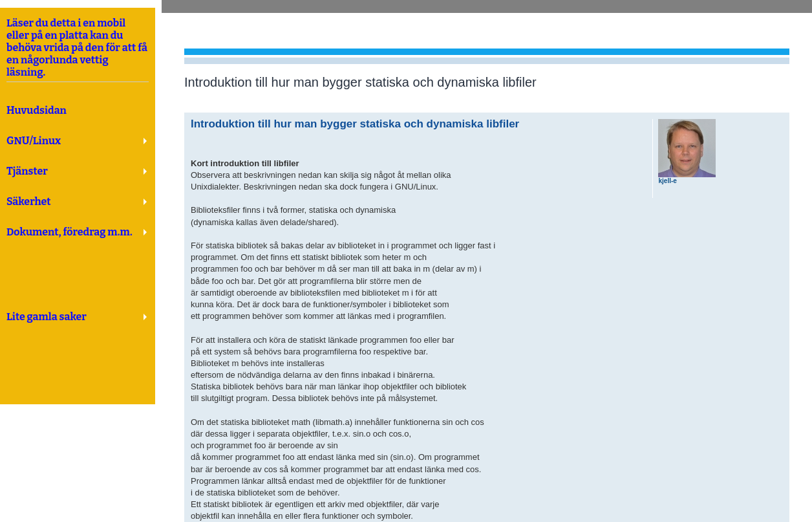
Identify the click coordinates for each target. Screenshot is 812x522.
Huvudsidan (37, 110)
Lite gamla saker (47, 317)
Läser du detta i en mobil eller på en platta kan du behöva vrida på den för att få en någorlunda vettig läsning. (78, 50)
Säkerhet (29, 201)
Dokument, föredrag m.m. (69, 232)
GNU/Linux (34, 141)
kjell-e (667, 181)
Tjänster (27, 171)
